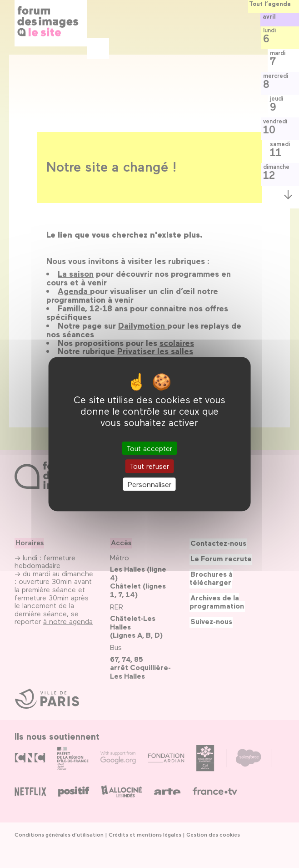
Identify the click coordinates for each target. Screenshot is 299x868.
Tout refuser (149, 466)
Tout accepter (149, 449)
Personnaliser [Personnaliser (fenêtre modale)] (149, 484)
